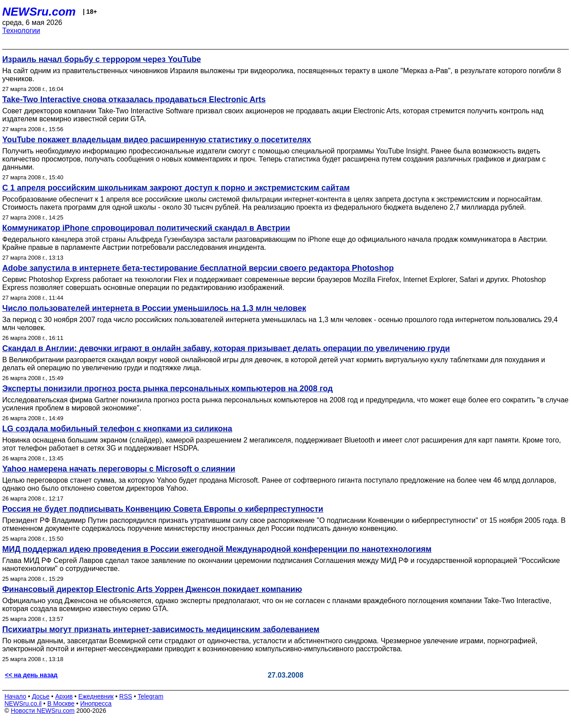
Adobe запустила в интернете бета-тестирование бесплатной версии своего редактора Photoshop (198, 268)
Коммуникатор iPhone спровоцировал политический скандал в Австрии (146, 228)
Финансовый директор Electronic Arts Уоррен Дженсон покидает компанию (152, 589)
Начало (15, 696)
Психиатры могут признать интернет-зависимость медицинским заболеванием (161, 629)
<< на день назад (31, 675)
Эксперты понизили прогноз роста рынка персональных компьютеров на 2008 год (168, 389)
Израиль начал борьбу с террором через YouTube (101, 59)
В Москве (61, 703)
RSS (126, 696)
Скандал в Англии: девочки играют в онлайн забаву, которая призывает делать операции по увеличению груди (226, 348)
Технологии (21, 31)
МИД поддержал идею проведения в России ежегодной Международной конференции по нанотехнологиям (217, 549)
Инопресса (96, 703)
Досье (41, 696)
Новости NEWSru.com (43, 711)
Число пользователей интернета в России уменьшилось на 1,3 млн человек (154, 308)
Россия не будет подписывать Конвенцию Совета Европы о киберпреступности (163, 509)
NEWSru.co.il (23, 703)
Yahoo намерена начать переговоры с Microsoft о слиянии (119, 469)
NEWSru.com (39, 12)
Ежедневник (96, 696)
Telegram (151, 696)
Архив (64, 696)
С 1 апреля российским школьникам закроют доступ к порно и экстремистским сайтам (176, 188)
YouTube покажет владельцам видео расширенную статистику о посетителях (157, 140)
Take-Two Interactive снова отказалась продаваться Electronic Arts (134, 99)
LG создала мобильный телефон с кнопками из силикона (117, 429)
